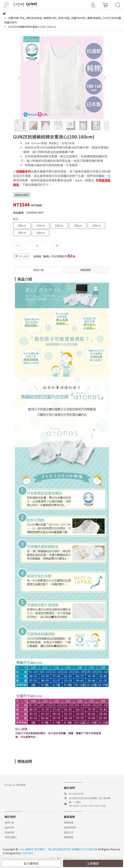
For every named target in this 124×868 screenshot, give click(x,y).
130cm (78, 225)
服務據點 (69, 837)
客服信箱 (69, 822)
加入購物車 (31, 863)
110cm (41, 225)
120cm (59, 225)
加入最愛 (22, 256)
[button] (105, 78)
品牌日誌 (9, 827)
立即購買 (93, 863)
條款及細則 (11, 837)
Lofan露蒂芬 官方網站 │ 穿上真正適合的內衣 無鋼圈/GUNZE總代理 (58, 849)
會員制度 (9, 832)
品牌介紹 (9, 822)
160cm (41, 233)
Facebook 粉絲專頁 (15, 785)
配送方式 (69, 832)
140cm (96, 225)
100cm (22, 225)
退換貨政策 (70, 827)
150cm (22, 233)
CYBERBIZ (27, 853)
